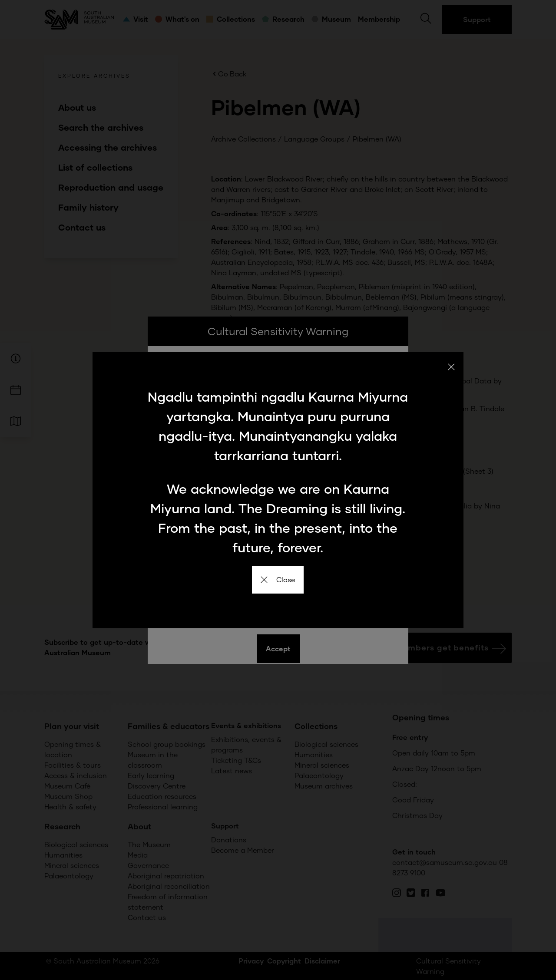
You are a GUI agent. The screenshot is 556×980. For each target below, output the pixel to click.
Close (278, 579)
